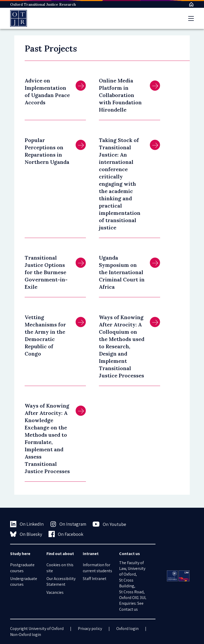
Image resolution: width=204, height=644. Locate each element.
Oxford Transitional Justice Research (43, 4)
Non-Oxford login (26, 635)
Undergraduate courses (24, 581)
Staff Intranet (95, 579)
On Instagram (68, 524)
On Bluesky (26, 534)
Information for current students (97, 568)
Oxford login (127, 629)
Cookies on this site (60, 568)
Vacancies (55, 592)
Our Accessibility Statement (61, 581)
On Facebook (66, 534)
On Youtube (109, 524)
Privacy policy (90, 629)
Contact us (128, 609)
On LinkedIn (27, 524)
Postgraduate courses (22, 568)
